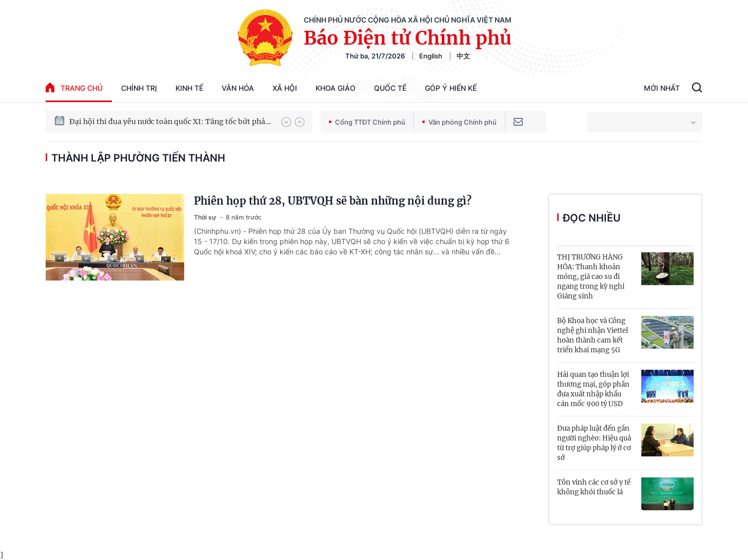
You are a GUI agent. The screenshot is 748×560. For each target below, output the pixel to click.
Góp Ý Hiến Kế (451, 88)
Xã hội (285, 88)
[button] (286, 122)
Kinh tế (189, 88)
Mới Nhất (662, 88)
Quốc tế (390, 88)
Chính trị (139, 88)
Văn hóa (238, 88)
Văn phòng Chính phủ (459, 122)
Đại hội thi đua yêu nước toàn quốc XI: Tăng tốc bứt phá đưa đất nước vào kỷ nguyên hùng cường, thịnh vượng (170, 122)
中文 (463, 56)
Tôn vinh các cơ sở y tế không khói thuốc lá (594, 487)
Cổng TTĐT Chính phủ (367, 122)
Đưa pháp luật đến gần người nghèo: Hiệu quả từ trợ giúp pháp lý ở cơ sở (594, 443)
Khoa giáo (336, 88)
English (431, 56)
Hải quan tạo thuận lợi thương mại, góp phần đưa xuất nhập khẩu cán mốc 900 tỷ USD (593, 389)
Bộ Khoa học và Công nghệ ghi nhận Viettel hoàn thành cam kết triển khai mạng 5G (593, 335)
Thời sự (206, 217)
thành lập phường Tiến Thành (138, 158)
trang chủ (74, 87)
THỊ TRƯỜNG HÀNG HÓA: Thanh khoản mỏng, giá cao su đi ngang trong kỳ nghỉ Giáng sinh (591, 277)
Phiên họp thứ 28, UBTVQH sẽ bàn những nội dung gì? (333, 201)
